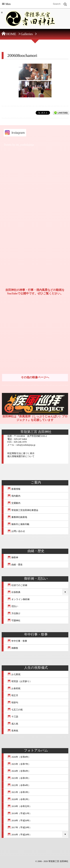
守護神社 (14, 621)
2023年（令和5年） (19, 778)
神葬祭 (13, 648)
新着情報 (14, 489)
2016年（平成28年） (19, 835)
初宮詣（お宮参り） (19, 681)
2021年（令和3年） (19, 792)
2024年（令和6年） (19, 771)
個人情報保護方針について (21, 456)
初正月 (13, 695)
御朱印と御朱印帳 (18, 524)
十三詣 (13, 717)
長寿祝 (13, 731)
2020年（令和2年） (19, 799)
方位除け (14, 613)
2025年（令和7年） (19, 764)
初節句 (13, 703)
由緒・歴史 (15, 565)
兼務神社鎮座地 (17, 517)
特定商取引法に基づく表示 (21, 453)
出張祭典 (14, 592)
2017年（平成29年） (19, 827)
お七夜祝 (14, 674)
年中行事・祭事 (17, 641)
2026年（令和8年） (19, 757)
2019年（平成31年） (19, 813)
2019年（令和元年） (19, 806)
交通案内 (14, 503)
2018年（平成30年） (19, 821)
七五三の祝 (15, 710)
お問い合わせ (16, 531)
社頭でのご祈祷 (17, 585)
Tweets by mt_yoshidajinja (19, 145)
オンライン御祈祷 (18, 599)
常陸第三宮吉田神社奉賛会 (23, 510)
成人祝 (13, 724)
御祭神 (13, 557)
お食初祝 (14, 688)
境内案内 (14, 496)
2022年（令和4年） (19, 785)
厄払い (13, 606)
